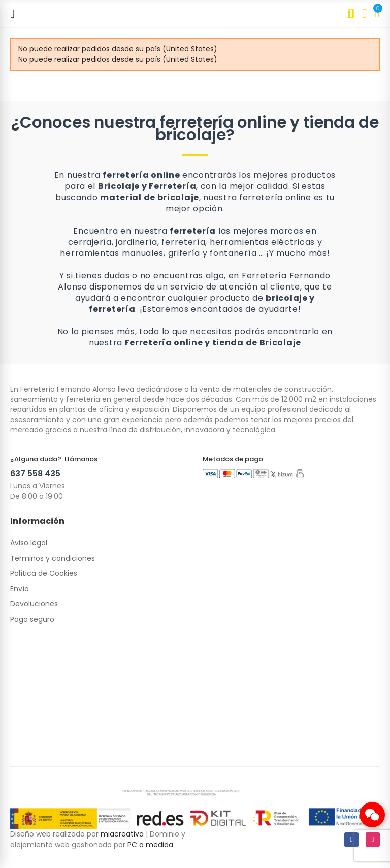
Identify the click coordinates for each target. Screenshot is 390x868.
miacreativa (122, 834)
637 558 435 (35, 474)
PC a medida (150, 845)
